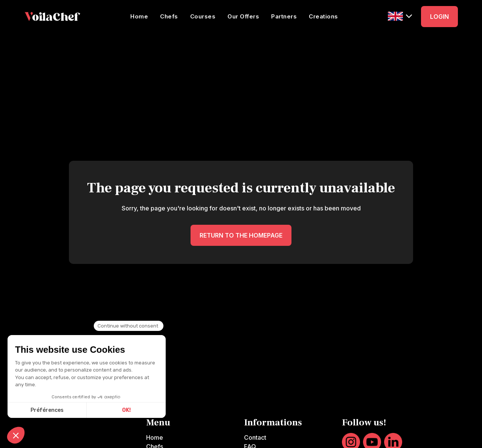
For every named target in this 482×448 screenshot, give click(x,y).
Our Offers (243, 16)
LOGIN (439, 17)
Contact (255, 437)
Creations (323, 16)
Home (139, 16)
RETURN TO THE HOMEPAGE (241, 235)
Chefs (169, 16)
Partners (284, 16)
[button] (400, 16)
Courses (203, 16)
